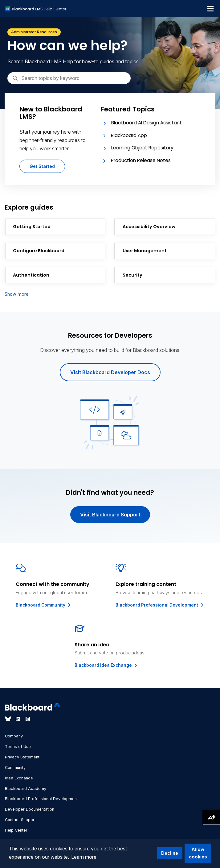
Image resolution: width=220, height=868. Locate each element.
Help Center (16, 830)
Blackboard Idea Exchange (106, 665)
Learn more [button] (84, 857)
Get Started (42, 166)
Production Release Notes (141, 160)
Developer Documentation (30, 809)
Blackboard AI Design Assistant (147, 123)
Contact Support (20, 820)
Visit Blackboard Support (110, 515)
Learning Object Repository (142, 148)
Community (15, 768)
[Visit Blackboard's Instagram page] (28, 719)
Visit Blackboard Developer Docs (110, 372)
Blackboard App (129, 135)
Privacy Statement (22, 757)
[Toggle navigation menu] (210, 9)
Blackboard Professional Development (160, 605)
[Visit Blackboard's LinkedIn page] (18, 719)
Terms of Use (18, 747)
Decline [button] (170, 853)
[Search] (69, 78)
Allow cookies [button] (198, 853)
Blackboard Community (44, 605)
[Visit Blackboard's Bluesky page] (9, 719)
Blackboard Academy (26, 789)
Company (14, 736)
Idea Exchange (19, 778)
